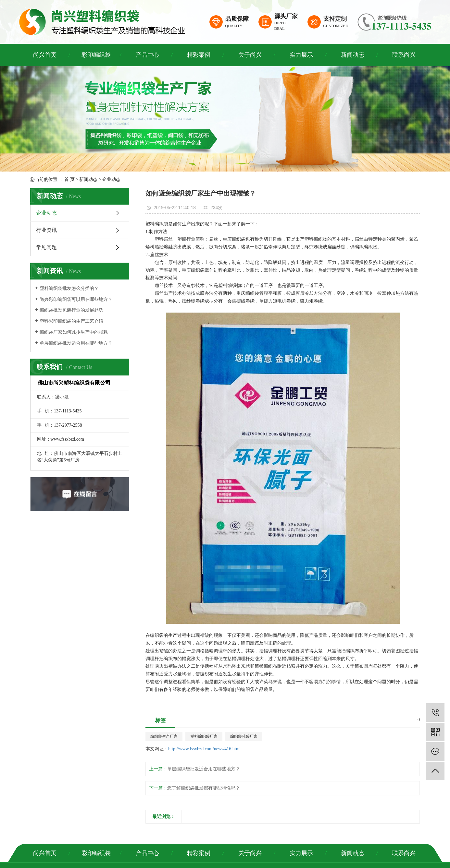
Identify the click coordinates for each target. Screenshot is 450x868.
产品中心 (147, 55)
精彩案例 (199, 55)
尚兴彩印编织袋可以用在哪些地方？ (76, 299)
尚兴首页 (45, 55)
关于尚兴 (250, 55)
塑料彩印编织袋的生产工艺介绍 (71, 321)
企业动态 (111, 179)
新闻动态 (353, 55)
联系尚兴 (404, 55)
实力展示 (301, 55)
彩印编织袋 (96, 55)
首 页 (69, 179)
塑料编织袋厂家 (204, 736)
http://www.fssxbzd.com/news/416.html (204, 749)
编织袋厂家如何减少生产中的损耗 (74, 332)
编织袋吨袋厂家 (244, 736)
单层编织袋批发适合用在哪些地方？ (76, 343)
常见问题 (46, 247)
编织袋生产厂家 (164, 736)
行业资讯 (46, 230)
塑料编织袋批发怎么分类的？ (69, 288)
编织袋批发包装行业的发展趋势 (71, 310)
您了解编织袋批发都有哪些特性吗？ (204, 788)
